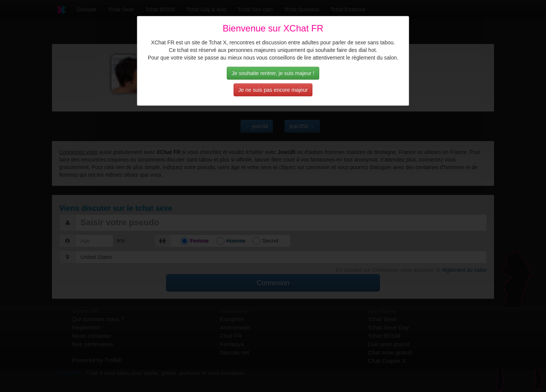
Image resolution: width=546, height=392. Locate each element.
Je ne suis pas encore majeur (273, 90)
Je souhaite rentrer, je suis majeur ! (273, 73)
